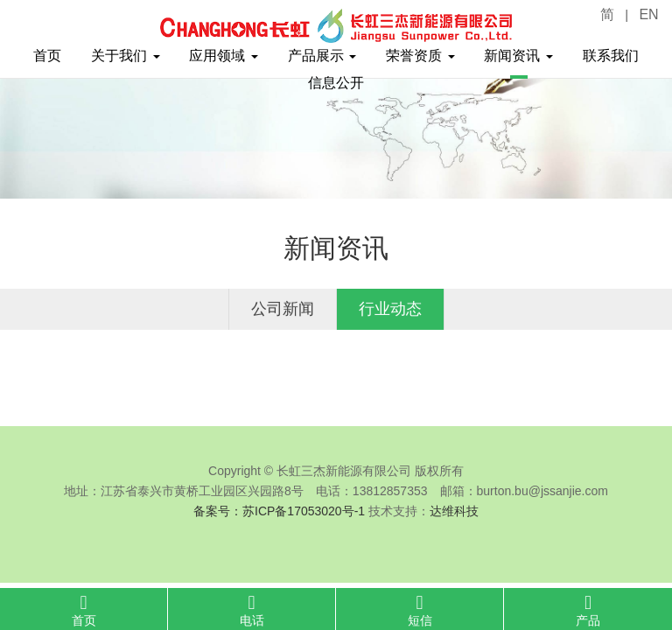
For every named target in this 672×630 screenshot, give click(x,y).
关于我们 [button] (125, 56)
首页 (47, 56)
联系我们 (611, 56)
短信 (420, 610)
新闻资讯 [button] (518, 56)
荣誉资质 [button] (420, 56)
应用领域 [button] (223, 56)
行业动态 (390, 309)
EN (648, 14)
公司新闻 (283, 309)
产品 (588, 610)
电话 (252, 610)
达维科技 (454, 511)
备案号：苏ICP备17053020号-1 (279, 511)
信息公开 (336, 83)
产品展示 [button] (322, 56)
